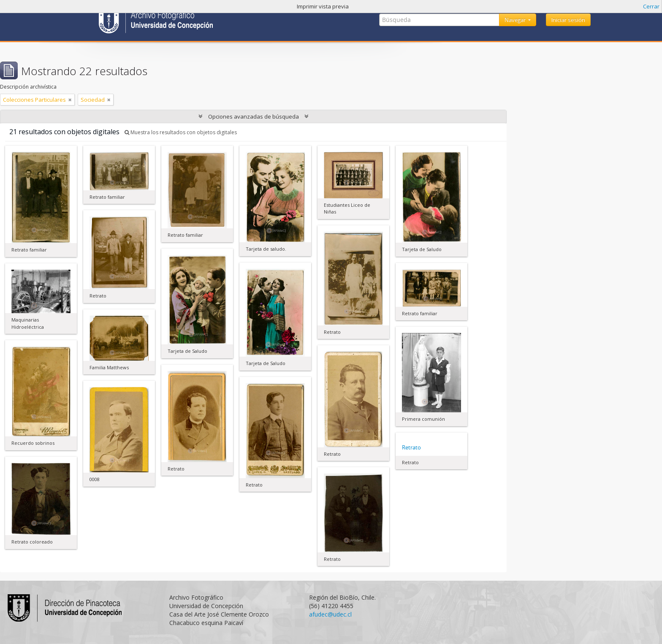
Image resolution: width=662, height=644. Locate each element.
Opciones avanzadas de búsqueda (254, 116)
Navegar (516, 20)
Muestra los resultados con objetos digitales (181, 132)
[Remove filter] (70, 100)
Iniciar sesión (568, 20)
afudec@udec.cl (330, 614)
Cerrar (651, 6)
